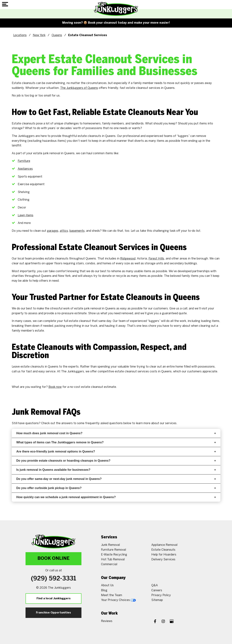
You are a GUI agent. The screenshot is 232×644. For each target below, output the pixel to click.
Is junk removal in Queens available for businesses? (116, 470)
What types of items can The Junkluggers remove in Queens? (116, 442)
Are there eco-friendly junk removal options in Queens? (116, 451)
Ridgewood (128, 259)
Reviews (107, 621)
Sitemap (157, 600)
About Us (107, 585)
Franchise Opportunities (53, 613)
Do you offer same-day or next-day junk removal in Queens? (116, 479)
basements (77, 231)
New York (39, 35)
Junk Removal (110, 545)
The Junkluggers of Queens (79, 88)
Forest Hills (156, 259)
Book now (55, 387)
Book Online (53, 559)
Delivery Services (163, 560)
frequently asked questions (104, 423)
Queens (57, 35)
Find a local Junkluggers (54, 599)
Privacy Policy (161, 595)
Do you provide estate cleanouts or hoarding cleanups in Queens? (116, 461)
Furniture (24, 161)
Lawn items (26, 215)
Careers (157, 590)
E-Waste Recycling (114, 555)
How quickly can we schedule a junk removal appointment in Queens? (116, 497)
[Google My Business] (172, 622)
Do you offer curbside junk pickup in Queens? (116, 488)
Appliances (25, 169)
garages (53, 231)
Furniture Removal (113, 550)
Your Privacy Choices (118, 600)
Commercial (109, 564)
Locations (20, 35)
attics (64, 231)
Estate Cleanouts (163, 550)
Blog (104, 590)
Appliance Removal (164, 545)
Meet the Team (112, 595)
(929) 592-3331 (54, 579)
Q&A (155, 585)
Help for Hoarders (164, 555)
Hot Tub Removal (113, 560)
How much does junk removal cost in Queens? (116, 433)
